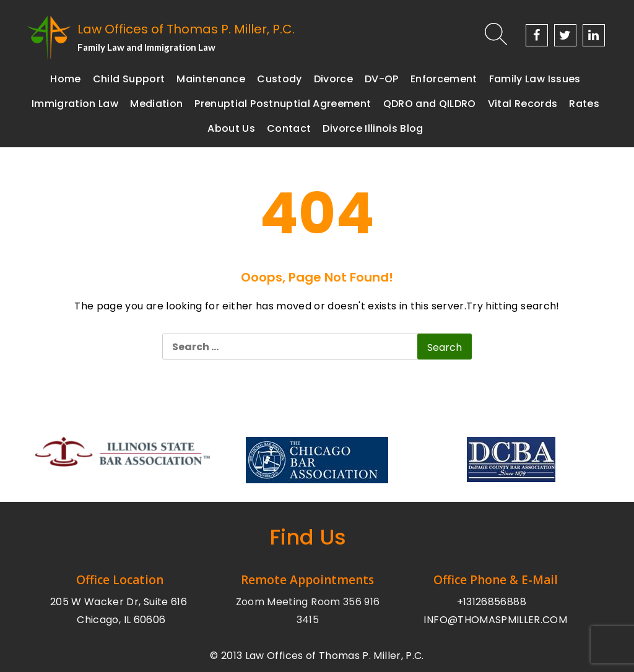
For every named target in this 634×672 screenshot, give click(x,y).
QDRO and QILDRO (430, 104)
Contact (289, 128)
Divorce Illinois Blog (373, 128)
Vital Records (523, 104)
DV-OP (382, 79)
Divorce (333, 79)
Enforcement (444, 79)
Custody (279, 79)
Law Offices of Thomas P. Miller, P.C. (186, 29)
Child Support (129, 79)
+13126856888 (492, 602)
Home (65, 79)
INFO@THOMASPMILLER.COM (495, 620)
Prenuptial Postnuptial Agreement (283, 104)
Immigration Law (75, 104)
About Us (231, 128)
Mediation (156, 104)
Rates (584, 104)
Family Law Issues (535, 79)
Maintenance (211, 79)
